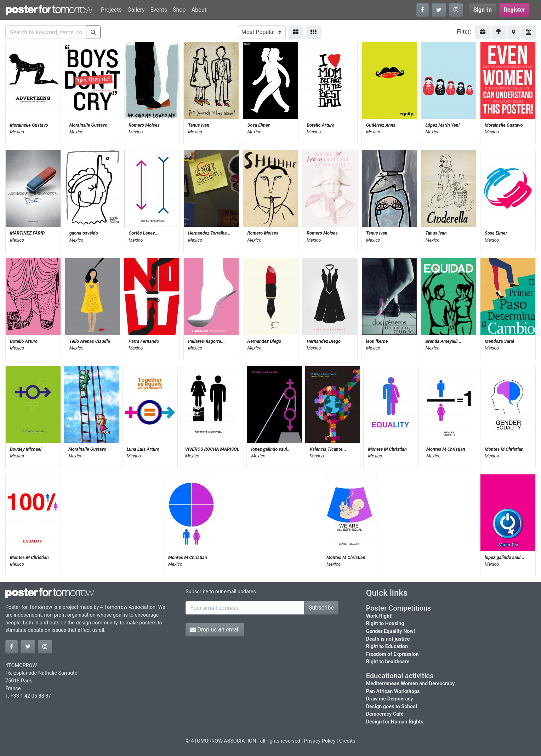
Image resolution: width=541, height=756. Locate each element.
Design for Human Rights (395, 722)
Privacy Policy (320, 741)
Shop (179, 10)
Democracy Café (385, 714)
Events (159, 10)
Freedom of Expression (392, 654)
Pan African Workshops (393, 691)
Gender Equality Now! (391, 631)
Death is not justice (388, 639)
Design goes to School (392, 707)
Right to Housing (385, 624)
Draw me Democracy (390, 699)
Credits (347, 741)
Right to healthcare (388, 662)
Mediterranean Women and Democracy (411, 684)
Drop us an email (215, 630)
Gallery (136, 10)
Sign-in (483, 10)
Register (514, 10)
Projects (111, 10)
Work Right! (379, 616)
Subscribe (321, 608)
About (199, 10)
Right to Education (387, 647)
